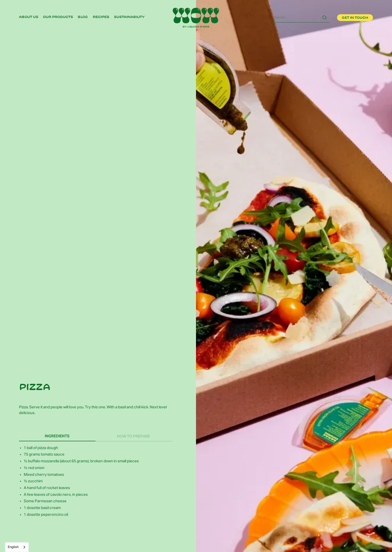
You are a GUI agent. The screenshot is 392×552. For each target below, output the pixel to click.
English (13, 547)
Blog (83, 17)
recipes (101, 17)
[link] (29, 18)
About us (29, 17)
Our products (58, 17)
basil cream (50, 508)
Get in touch (355, 18)
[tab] (57, 436)
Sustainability (129, 17)
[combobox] (17, 547)
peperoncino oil (54, 515)
